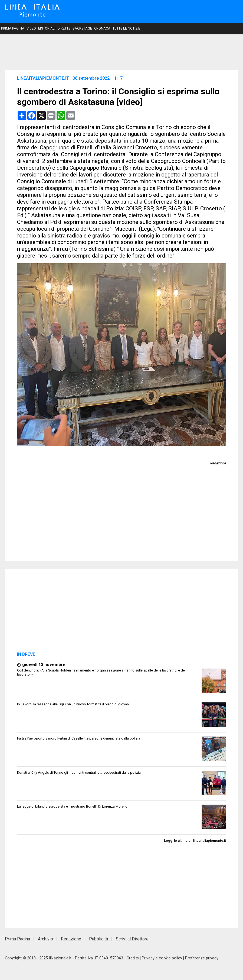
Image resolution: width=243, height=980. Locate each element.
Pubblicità (98, 939)
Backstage (82, 28)
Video (31, 28)
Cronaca (102, 28)
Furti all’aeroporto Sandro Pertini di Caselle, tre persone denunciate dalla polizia (79, 738)
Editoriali (47, 28)
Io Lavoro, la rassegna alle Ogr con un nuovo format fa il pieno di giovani (73, 704)
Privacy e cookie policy (162, 958)
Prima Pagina (13, 28)
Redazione (71, 939)
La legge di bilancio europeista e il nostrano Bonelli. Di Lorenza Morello (72, 806)
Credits (133, 958)
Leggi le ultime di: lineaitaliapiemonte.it (195, 841)
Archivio (45, 939)
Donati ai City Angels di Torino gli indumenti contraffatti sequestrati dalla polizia (79, 772)
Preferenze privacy (202, 958)
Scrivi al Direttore (132, 939)
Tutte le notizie (126, 28)
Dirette (64, 28)
